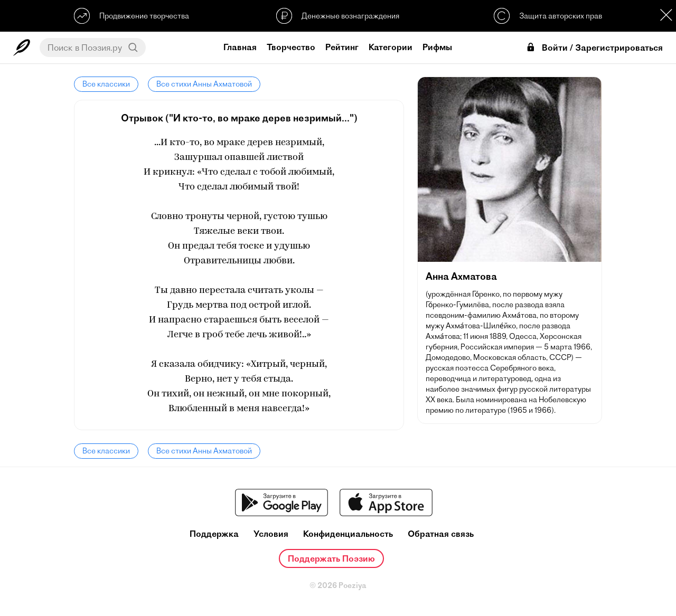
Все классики (106, 84)
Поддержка (214, 534)
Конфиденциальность (348, 534)
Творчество (291, 47)
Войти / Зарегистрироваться (594, 48)
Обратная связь (441, 534)
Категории (391, 47)
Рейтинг (342, 47)
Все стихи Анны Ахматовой (204, 84)
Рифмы (437, 47)
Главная (240, 47)
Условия (271, 534)
